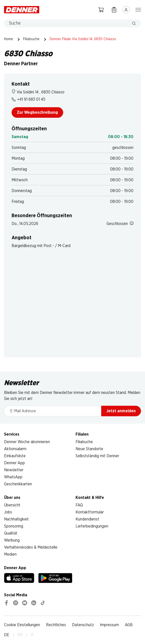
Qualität (11, 533)
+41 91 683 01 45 (28, 99)
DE (7, 635)
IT (32, 635)
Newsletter (14, 470)
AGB (129, 625)
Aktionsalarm (15, 449)
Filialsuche (31, 39)
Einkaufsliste (15, 456)
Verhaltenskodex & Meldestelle (31, 547)
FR (20, 635)
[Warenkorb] (101, 10)
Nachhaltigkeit (16, 519)
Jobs (8, 512)
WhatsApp (13, 477)
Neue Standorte (89, 449)
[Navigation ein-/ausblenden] (138, 9)
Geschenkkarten (18, 484)
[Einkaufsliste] (114, 10)
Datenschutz (83, 625)
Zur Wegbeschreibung (37, 112)
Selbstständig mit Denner (97, 456)
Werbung (12, 540)
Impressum (109, 625)
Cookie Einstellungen (22, 625)
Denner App (14, 463)
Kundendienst (87, 519)
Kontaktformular (90, 512)
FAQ (79, 505)
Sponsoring (14, 526)
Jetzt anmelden (121, 411)
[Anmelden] (126, 10)
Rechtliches (56, 625)
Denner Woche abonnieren (27, 442)
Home (9, 39)
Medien (10, 554)
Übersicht (12, 505)
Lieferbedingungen (92, 526)
